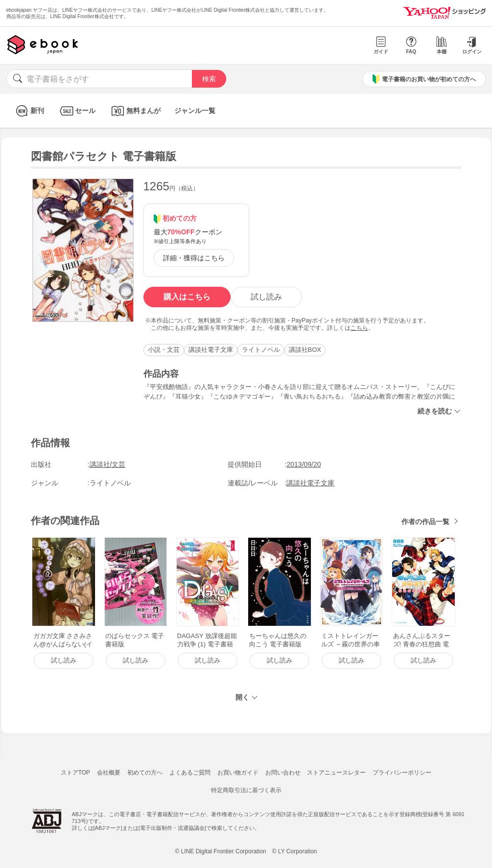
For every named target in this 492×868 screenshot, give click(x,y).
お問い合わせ (283, 773)
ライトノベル (261, 350)
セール (77, 111)
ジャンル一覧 (195, 111)
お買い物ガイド (238, 773)
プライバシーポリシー (402, 773)
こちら (359, 328)
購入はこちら (187, 297)
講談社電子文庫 (211, 350)
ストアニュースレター (336, 773)
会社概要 (109, 773)
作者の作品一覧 (425, 522)
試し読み (266, 297)
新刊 (29, 111)
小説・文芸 (164, 350)
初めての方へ (145, 773)
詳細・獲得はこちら (194, 258)
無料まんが (135, 111)
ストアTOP (75, 773)
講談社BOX (305, 350)
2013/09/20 (304, 464)
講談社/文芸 (108, 464)
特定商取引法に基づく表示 (246, 790)
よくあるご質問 (190, 773)
